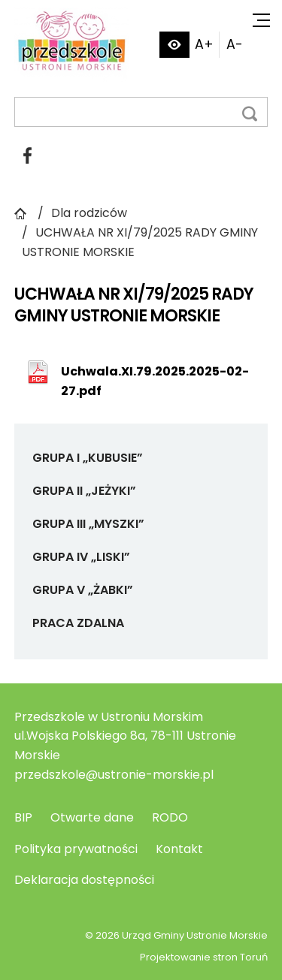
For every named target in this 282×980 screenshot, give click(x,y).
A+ (204, 44)
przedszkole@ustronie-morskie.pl (114, 775)
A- (235, 44)
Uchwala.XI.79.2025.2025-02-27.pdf (155, 381)
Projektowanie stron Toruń (204, 957)
